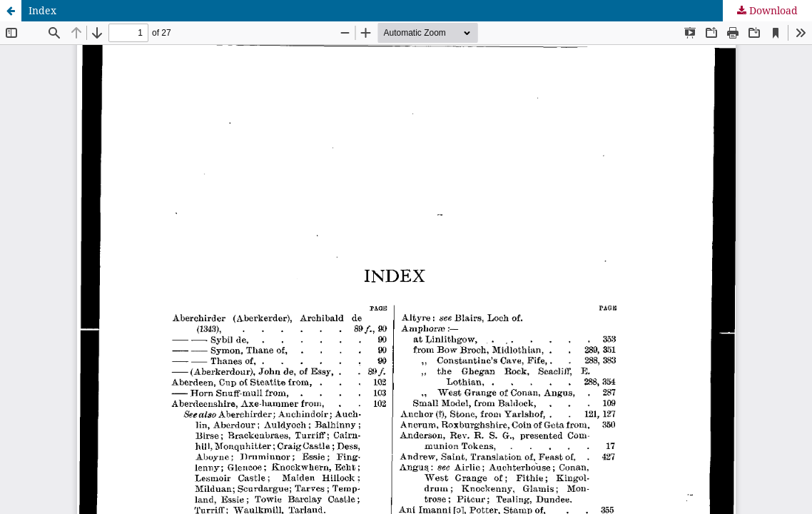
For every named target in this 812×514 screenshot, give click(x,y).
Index (42, 10)
